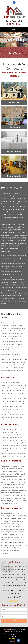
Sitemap (14, 636)
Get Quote (14, 53)
